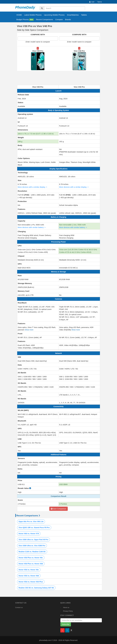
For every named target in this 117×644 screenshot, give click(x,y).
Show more (29, 329)
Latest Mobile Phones (33, 15)
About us (66, 607)
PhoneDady (25, 7)
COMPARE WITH (38, 35)
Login (92, 2)
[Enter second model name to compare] (79, 38)
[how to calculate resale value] (30, 488)
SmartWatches (73, 15)
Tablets (84, 15)
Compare (59, 19)
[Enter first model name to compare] (38, 38)
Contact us (19, 607)
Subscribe (66, 624)
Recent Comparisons (44, 19)
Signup (100, 2)
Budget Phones (25, 20)
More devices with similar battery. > (32, 227)
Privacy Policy (68, 611)
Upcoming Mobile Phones (54, 15)
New (31, 20)
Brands (68, 19)
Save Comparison (58, 508)
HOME (19, 15)
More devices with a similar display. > (33, 187)
